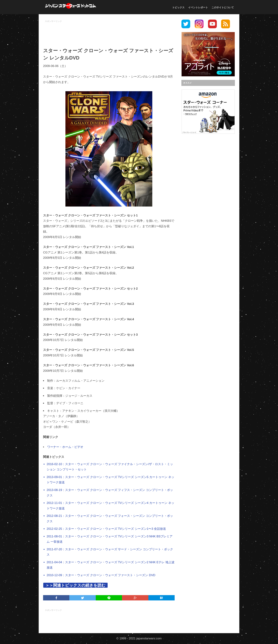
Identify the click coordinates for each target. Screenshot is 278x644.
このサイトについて (223, 7)
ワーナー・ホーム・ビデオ (65, 447)
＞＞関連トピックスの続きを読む (75, 585)
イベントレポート (198, 7)
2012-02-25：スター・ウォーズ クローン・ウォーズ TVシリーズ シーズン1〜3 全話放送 (106, 529)
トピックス (178, 7)
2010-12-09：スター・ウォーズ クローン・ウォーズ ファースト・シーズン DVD (101, 575)
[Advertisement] (109, 32)
